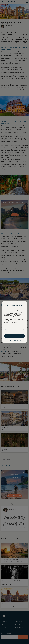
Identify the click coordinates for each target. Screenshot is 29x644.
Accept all (14, 336)
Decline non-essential (15, 331)
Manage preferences (14, 341)
